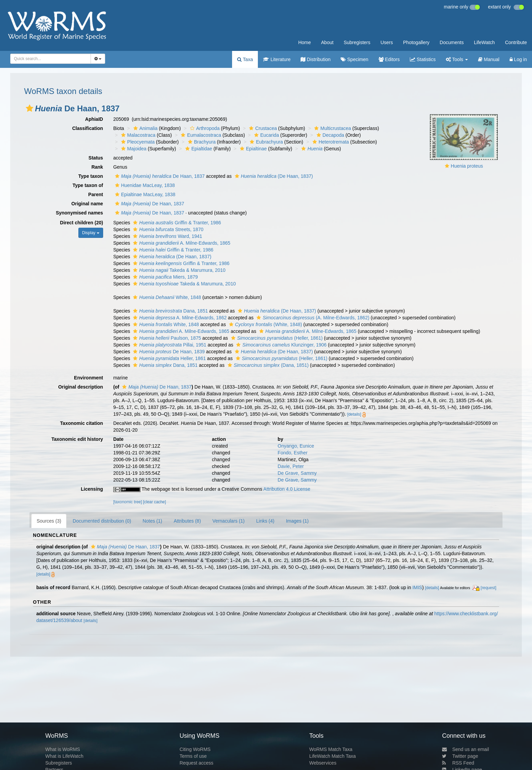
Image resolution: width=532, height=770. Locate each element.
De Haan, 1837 (159, 176)
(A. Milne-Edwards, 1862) (312, 318)
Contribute (516, 42)
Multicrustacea (332, 128)
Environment (89, 378)
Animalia (145, 128)
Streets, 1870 (167, 229)
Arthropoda (204, 128)
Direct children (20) (82, 223)
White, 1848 (166, 297)
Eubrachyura (265, 142)
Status (96, 158)
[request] (489, 588)
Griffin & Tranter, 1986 (176, 223)
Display (91, 233)
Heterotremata (330, 142)
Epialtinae (253, 149)
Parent (96, 194)
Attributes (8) (187, 521)
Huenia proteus (467, 166)
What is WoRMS (62, 749)
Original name (87, 204)
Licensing (92, 489)
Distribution (316, 59)
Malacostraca (137, 135)
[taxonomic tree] (128, 502)
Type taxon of (88, 185)
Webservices (323, 763)
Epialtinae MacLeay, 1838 (144, 194)
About (327, 42)
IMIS (417, 587)
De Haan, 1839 (168, 352)
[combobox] (51, 59)
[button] (30, 108)
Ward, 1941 (167, 236)
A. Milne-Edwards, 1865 (181, 243)
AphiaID (94, 119)
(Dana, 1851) (267, 365)
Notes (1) (152, 521)
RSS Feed (458, 763)
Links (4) (265, 521)
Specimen (354, 59)
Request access (196, 763)
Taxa (245, 59)
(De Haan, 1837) (273, 176)
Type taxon (91, 176)
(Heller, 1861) (276, 338)
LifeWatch (484, 42)
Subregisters (357, 42)
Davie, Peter (291, 466)
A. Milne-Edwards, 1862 (179, 318)
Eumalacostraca (200, 135)
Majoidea (133, 149)
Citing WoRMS (195, 749)
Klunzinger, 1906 (280, 345)
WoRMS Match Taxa (331, 749)
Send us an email (465, 749)
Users (387, 42)
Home (305, 42)
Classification (88, 128)
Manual (489, 59)
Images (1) (297, 521)
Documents (452, 42)
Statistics (423, 59)
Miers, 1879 (165, 277)
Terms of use (193, 756)
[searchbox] (49, 59)
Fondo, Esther (292, 453)
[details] (354, 414)
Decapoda (330, 135)
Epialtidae (198, 149)
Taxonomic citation (82, 423)
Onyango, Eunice (296, 446)
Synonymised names (79, 213)
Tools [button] (457, 59)
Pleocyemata (137, 142)
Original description (80, 387)
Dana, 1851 (169, 311)
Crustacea (262, 128)
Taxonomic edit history (77, 439)
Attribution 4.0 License (287, 489)
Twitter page (460, 756)
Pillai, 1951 (169, 345)
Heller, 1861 (168, 358)
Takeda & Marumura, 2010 (178, 270)
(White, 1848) (265, 324)
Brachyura (201, 142)
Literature (277, 59)
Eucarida (266, 135)
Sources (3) (49, 521)
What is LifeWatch (64, 756)
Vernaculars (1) (229, 521)
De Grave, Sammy (297, 473)
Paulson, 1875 (166, 338)
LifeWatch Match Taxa (333, 756)
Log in (518, 59)
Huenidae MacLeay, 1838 (144, 185)
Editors (389, 59)
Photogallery (416, 42)
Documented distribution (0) (102, 521)
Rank (97, 167)
